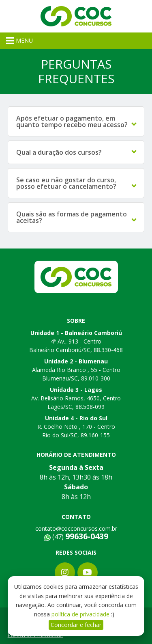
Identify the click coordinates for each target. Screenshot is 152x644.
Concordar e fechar (76, 625)
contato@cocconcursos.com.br (76, 528)
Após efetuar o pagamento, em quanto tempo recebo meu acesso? (76, 121)
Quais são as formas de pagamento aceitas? (76, 217)
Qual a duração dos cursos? (76, 152)
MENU (19, 41)
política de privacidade (80, 614)
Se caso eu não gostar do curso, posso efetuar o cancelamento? (76, 183)
